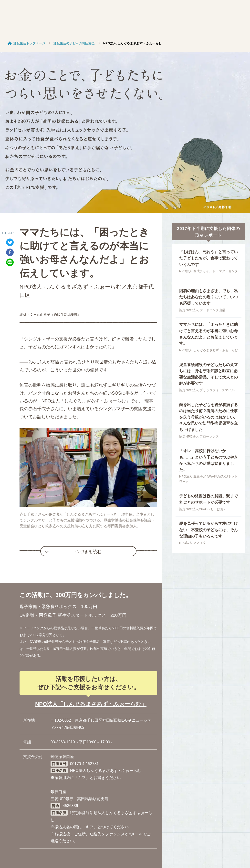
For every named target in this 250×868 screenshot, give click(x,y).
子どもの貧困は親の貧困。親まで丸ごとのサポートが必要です (208, 499)
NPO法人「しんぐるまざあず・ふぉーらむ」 (91, 704)
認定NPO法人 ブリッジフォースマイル (207, 390)
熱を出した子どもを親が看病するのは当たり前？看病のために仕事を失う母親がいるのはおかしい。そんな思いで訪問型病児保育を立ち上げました (208, 417)
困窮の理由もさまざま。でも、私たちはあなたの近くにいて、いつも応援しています (208, 297)
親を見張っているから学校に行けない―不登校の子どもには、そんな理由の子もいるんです (208, 530)
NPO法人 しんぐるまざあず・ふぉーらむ (208, 350)
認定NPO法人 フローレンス (199, 436)
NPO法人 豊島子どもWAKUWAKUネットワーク (208, 479)
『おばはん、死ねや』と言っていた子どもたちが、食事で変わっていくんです (208, 258)
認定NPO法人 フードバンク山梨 (202, 310)
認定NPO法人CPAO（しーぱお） (203, 509)
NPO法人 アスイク (193, 543)
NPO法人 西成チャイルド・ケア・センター (208, 274)
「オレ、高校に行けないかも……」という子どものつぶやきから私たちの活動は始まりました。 (208, 460)
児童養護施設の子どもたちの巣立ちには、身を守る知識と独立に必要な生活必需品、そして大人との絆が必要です (208, 374)
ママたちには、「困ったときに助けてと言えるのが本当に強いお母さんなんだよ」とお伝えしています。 (208, 334)
